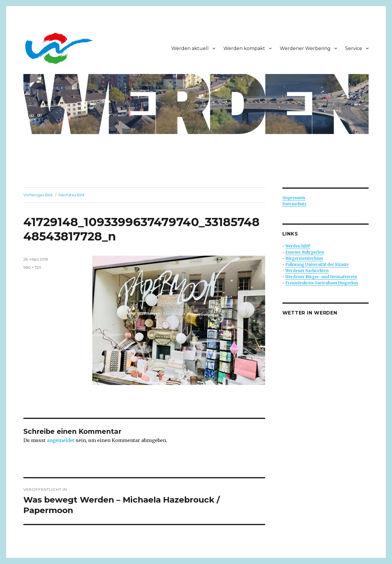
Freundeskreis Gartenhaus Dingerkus (322, 283)
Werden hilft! (298, 246)
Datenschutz (294, 204)
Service (354, 48)
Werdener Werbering (305, 48)
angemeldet (61, 440)
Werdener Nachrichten (307, 271)
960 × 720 (32, 267)
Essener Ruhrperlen (305, 252)
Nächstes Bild (71, 195)
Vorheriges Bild (38, 195)
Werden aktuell (190, 48)
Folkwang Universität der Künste (317, 265)
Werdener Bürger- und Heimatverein (321, 277)
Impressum (294, 198)
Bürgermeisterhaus (304, 258)
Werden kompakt (244, 48)
